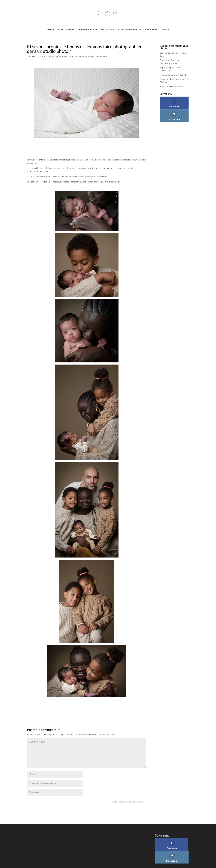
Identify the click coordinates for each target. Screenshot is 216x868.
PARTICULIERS (65, 30)
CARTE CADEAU (108, 30)
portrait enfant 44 (82, 56)
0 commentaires (100, 56)
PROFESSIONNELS (86, 30)
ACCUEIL (51, 30)
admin (33, 56)
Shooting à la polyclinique (172, 86)
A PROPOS (149, 30)
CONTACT (165, 30)
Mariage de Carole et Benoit (173, 75)
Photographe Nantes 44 (62, 56)
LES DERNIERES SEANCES (130, 30)
